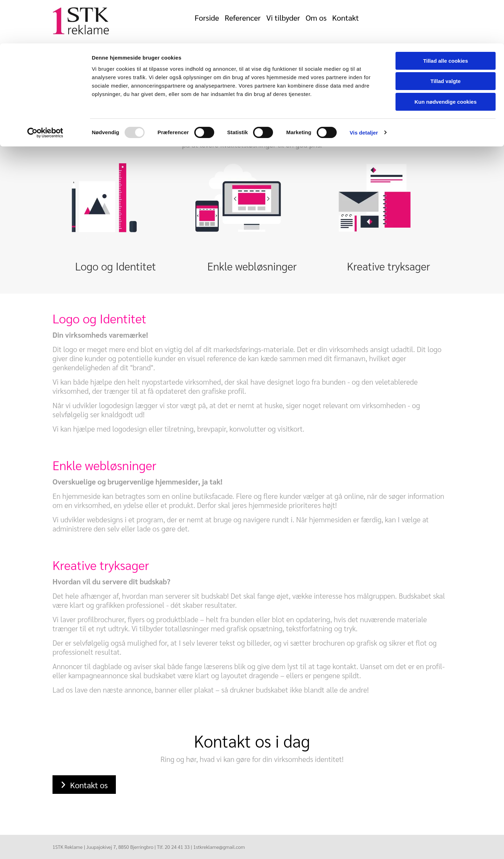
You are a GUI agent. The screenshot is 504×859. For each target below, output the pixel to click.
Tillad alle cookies (446, 17)
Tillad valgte (446, 38)
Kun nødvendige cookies (446, 58)
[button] (84, 785)
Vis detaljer (364, 89)
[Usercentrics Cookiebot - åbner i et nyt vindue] (45, 89)
